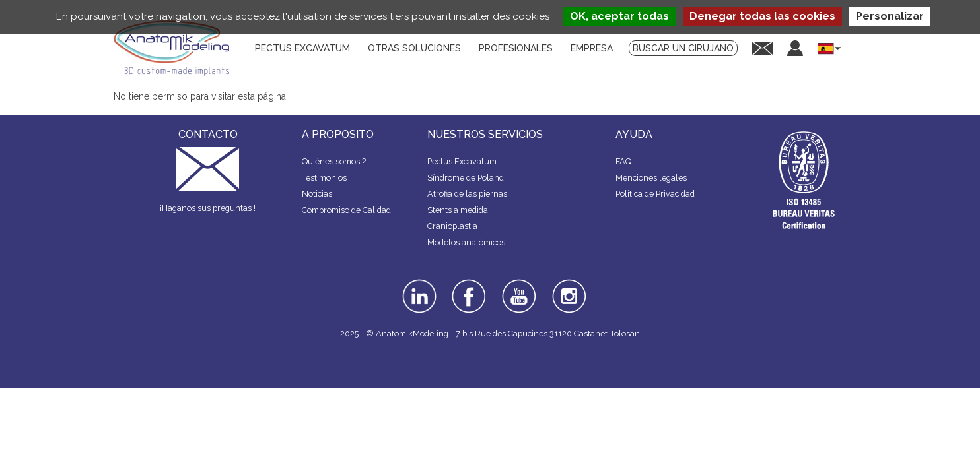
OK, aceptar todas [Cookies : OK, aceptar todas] (619, 16)
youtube (518, 284)
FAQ (623, 161)
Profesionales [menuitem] (516, 48)
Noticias (317, 194)
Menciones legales (651, 178)
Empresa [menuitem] (592, 48)
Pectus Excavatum (462, 161)
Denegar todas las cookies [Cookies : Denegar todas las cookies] (762, 16)
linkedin (418, 284)
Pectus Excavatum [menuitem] (302, 48)
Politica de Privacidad (655, 194)
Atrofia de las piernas (467, 194)
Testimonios (324, 178)
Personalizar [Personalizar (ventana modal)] (890, 16)
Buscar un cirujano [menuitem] (683, 48)
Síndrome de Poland (466, 178)
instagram (568, 288)
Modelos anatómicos (466, 242)
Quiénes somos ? (334, 161)
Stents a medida (458, 210)
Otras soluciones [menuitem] (414, 48)
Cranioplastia (452, 226)
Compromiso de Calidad (346, 210)
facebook (469, 284)
